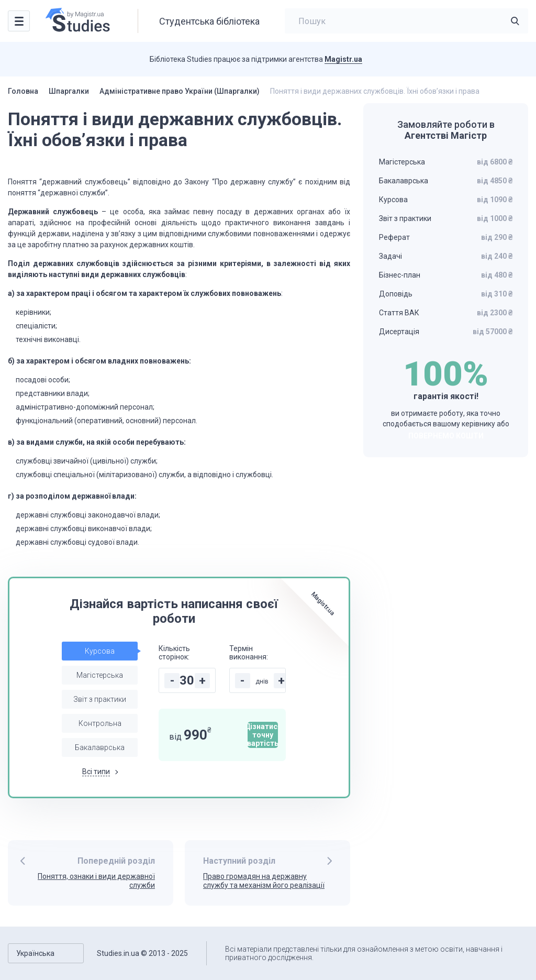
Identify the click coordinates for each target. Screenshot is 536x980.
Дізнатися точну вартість (263, 735)
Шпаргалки (69, 91)
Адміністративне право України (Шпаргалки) (180, 91)
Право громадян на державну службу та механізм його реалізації (264, 881)
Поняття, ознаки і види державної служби (96, 881)
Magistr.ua (343, 59)
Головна (23, 91)
